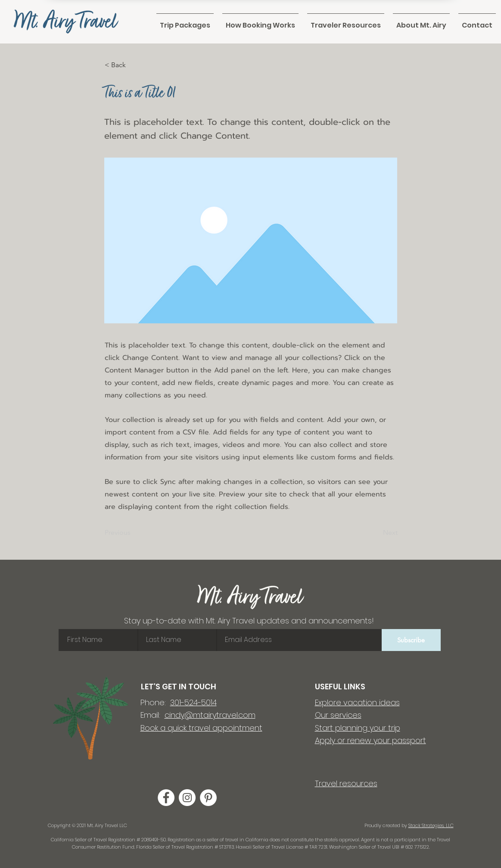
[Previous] (133, 533)
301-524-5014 (193, 702)
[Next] (376, 533)
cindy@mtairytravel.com (210, 715)
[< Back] (133, 65)
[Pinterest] (208, 798)
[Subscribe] (411, 640)
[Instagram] (187, 798)
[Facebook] (166, 798)
